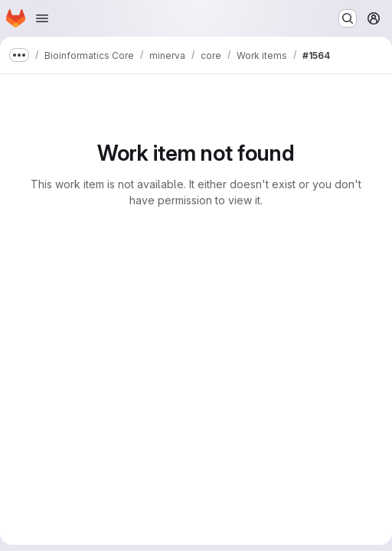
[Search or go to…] (348, 18)
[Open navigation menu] (42, 18)
